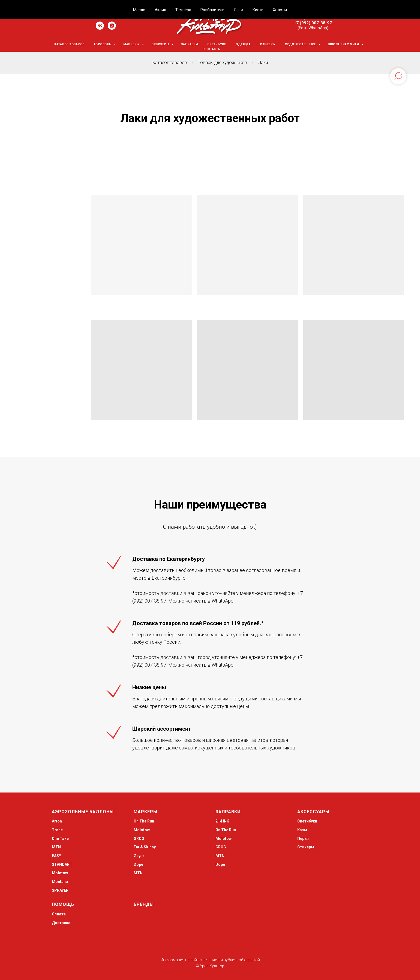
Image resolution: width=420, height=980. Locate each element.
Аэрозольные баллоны (83, 812)
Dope (138, 864)
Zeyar (139, 856)
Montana (60, 882)
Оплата (59, 914)
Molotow (142, 830)
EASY (56, 856)
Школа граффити (344, 44)
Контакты (212, 49)
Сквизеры (161, 44)
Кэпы (302, 830)
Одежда (243, 44)
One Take (60, 839)
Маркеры (132, 44)
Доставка (61, 923)
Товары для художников (223, 63)
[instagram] (112, 28)
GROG (139, 839)
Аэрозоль (103, 44)
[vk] (100, 28)
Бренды (144, 904)
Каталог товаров (69, 44)
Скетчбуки (217, 44)
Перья (303, 839)
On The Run (144, 821)
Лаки (263, 63)
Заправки (190, 44)
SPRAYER (60, 890)
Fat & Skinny (145, 847)
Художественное (301, 44)
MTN (56, 847)
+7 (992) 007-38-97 (313, 23)
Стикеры (268, 44)
